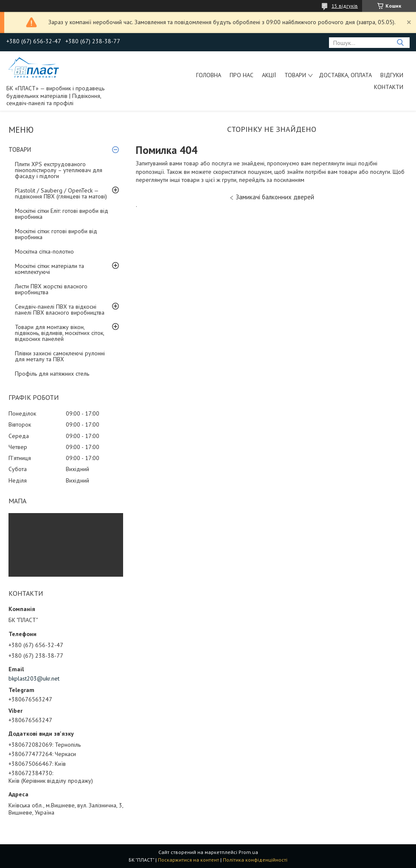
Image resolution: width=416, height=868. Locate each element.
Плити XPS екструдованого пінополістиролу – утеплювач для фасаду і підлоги (59, 170)
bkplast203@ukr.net (34, 678)
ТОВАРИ (295, 75)
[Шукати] (400, 43)
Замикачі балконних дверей (275, 197)
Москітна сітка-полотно (44, 251)
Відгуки (392, 75)
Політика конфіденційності (255, 860)
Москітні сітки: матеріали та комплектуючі (49, 269)
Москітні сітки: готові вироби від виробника (56, 234)
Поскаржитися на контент (188, 860)
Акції (269, 75)
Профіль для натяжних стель (52, 374)
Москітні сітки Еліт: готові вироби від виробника (62, 214)
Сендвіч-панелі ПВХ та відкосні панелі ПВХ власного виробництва (60, 310)
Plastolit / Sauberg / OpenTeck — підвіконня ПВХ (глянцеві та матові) (61, 193)
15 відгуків (345, 6)
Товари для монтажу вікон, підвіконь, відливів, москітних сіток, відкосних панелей (59, 333)
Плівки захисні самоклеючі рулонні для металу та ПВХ (60, 356)
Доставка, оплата (345, 75)
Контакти (389, 87)
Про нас (242, 75)
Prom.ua (248, 852)
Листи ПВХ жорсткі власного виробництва (51, 289)
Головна (209, 75)
